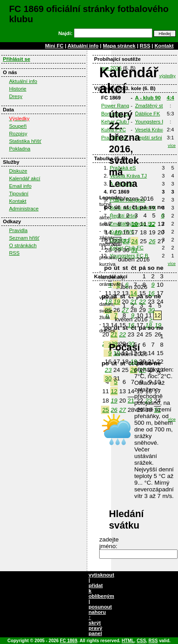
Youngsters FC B (154, 122)
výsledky (168, 76)
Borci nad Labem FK (124, 114)
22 (142, 302)
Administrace (24, 209)
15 (118, 232)
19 (114, 401)
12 (114, 391)
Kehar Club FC (118, 122)
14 (133, 293)
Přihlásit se (16, 59)
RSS (145, 46)
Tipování (19, 194)
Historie (17, 89)
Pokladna (19, 149)
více (172, 145)
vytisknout (101, 575)
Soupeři (18, 126)
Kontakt (164, 46)
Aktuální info (83, 46)
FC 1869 (68, 641)
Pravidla (18, 230)
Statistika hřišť (25, 141)
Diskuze (18, 171)
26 (114, 410)
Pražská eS (114, 138)
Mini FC (54, 46)
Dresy (15, 96)
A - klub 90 (148, 98)
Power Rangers (119, 106)
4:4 (171, 98)
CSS (141, 641)
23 (126, 241)
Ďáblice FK (147, 114)
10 (134, 224)
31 (134, 250)
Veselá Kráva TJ (154, 130)
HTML (128, 641)
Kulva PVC (113, 130)
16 (151, 293)
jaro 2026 (111, 68)
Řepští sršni (149, 138)
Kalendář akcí (25, 178)
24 (134, 241)
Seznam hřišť (24, 238)
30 (151, 310)
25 (106, 410)
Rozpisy (18, 134)
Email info (20, 186)
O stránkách (23, 245)
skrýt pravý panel (95, 628)
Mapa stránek (119, 46)
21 (131, 401)
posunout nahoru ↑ (100, 612)
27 (122, 410)
